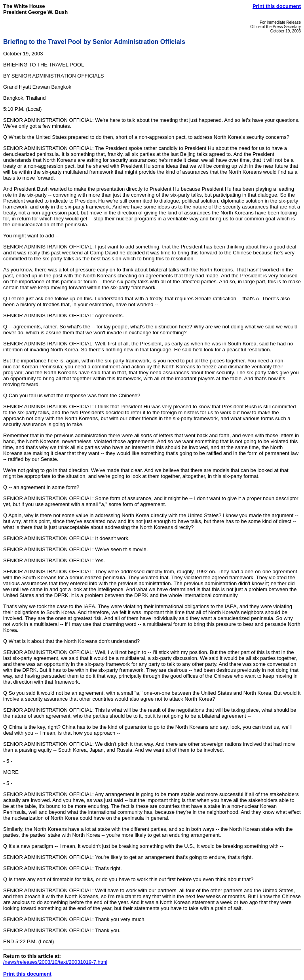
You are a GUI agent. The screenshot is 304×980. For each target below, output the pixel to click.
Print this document (277, 6)
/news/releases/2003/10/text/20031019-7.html (55, 962)
